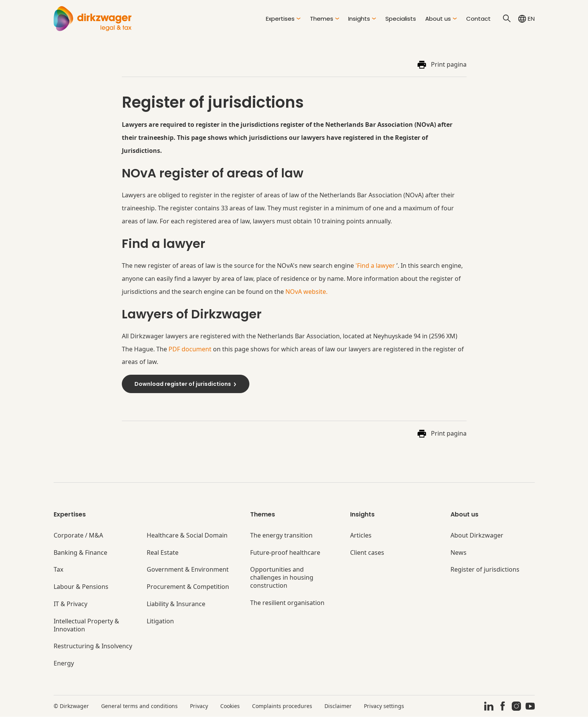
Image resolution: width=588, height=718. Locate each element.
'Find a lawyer (375, 266)
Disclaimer (338, 707)
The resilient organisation (287, 604)
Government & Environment (188, 571)
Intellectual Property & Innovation (86, 626)
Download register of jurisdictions (186, 385)
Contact (478, 19)
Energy (64, 665)
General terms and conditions (139, 707)
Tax (58, 571)
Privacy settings (384, 707)
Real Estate (163, 554)
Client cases (367, 554)
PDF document (190, 350)
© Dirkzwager (71, 707)
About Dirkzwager (477, 537)
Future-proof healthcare (285, 554)
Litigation (160, 622)
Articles (361, 537)
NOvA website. (306, 292)
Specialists (401, 19)
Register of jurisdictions (485, 571)
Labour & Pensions (81, 588)
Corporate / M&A (78, 537)
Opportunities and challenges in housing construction (282, 579)
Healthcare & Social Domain (187, 537)
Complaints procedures (282, 707)
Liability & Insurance (176, 605)
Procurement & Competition (188, 588)
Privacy (199, 707)
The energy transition (281, 537)
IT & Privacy (70, 605)
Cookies (230, 707)
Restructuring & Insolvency (93, 648)
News (459, 554)
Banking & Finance (80, 554)
